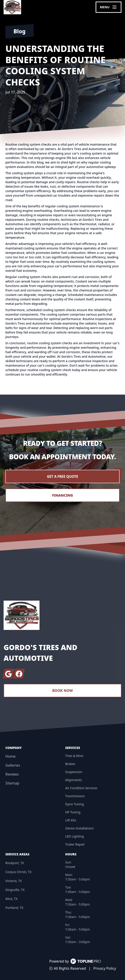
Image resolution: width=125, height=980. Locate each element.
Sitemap (12, 783)
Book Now (63, 691)
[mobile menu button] (109, 7)
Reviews (12, 774)
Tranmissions (75, 796)
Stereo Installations (80, 828)
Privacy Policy (105, 968)
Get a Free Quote (62, 476)
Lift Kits (71, 820)
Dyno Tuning (75, 804)
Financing (62, 495)
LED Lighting (75, 836)
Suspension (74, 772)
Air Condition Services (81, 788)
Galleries (13, 765)
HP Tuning (73, 812)
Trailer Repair (75, 844)
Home (11, 756)
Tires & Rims (74, 756)
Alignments (74, 780)
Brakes (70, 764)
